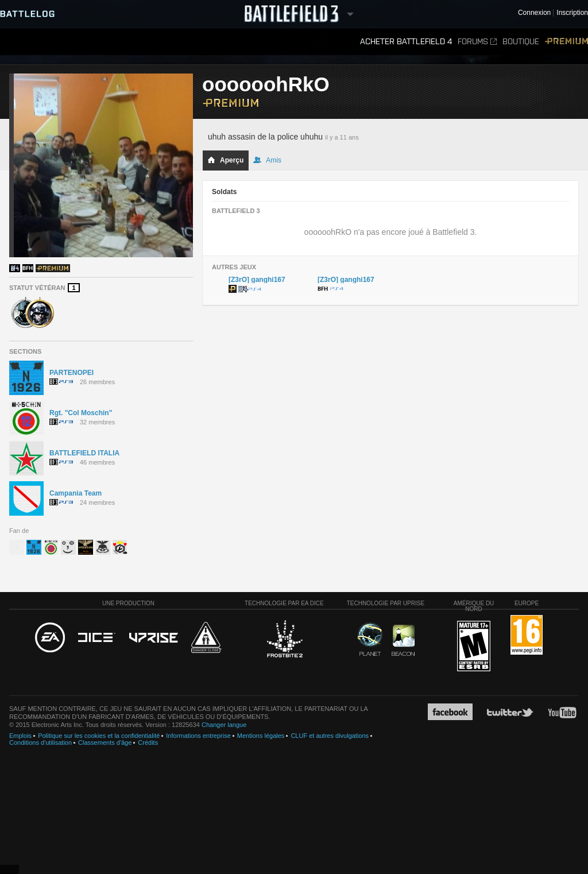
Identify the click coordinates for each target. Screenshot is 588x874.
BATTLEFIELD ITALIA (84, 453)
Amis (267, 160)
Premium (566, 42)
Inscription (572, 13)
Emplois (20, 736)
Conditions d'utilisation (40, 742)
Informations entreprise (198, 736)
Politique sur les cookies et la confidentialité (99, 736)
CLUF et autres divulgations (330, 736)
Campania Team (76, 493)
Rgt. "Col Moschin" (81, 413)
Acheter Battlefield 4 (406, 42)
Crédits (148, 742)
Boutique (521, 42)
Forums (477, 42)
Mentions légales (261, 736)
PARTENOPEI (71, 373)
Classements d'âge (105, 742)
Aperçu (225, 160)
